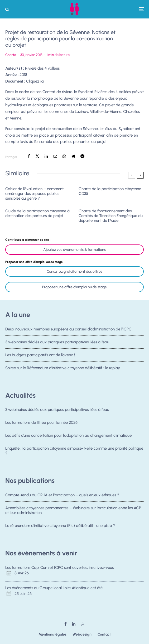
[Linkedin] (74, 624)
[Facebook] (66, 624)
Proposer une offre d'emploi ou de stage (74, 287)
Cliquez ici (35, 81)
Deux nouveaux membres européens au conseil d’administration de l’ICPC (68, 329)
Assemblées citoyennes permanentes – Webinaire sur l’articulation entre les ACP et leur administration (73, 510)
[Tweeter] (37, 156)
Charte (11, 55)
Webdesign (82, 634)
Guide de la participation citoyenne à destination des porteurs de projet (37, 213)
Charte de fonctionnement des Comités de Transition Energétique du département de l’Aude (111, 216)
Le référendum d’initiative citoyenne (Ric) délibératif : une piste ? (60, 526)
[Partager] (29, 156)
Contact (104, 634)
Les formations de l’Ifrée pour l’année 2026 (41, 422)
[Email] (55, 156)
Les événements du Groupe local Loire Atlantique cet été (54, 588)
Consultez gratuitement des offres (74, 271)
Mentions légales (52, 634)
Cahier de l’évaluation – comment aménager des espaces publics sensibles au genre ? (34, 194)
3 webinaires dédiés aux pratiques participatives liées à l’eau (57, 342)
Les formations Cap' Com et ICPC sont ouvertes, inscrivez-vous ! (60, 568)
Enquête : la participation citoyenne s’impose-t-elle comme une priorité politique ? (74, 452)
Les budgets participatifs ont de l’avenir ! (40, 355)
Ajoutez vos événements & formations (74, 250)
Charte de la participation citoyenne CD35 (110, 191)
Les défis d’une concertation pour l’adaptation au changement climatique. (69, 436)
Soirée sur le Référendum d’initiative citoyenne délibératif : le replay (63, 369)
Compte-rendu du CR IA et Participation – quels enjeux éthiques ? (62, 495)
